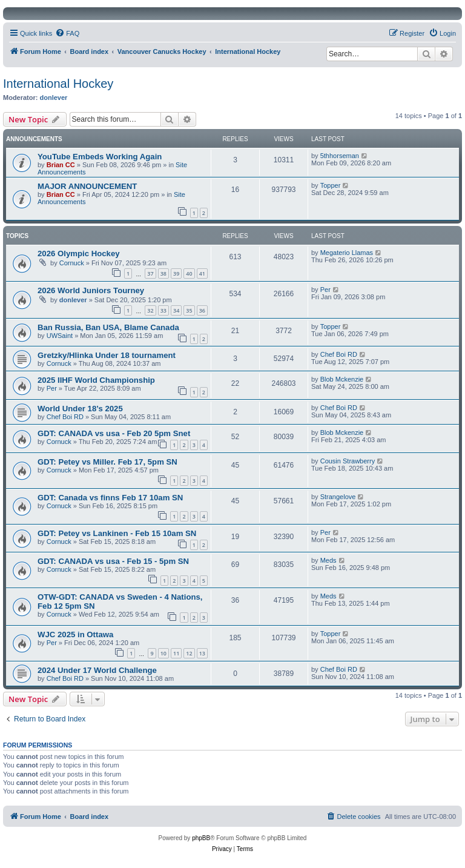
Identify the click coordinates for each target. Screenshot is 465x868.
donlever (54, 98)
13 (202, 653)
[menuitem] (67, 33)
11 (176, 653)
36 (202, 310)
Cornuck (72, 263)
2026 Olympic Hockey (79, 253)
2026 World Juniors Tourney (91, 290)
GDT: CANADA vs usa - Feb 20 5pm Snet (114, 433)
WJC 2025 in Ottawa (75, 634)
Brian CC (61, 165)
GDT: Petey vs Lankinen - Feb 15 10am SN (117, 533)
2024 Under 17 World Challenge (97, 670)
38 (163, 273)
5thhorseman (340, 156)
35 (189, 310)
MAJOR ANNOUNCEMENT (87, 186)
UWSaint (60, 336)
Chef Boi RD (339, 354)
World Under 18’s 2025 (80, 409)
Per (325, 290)
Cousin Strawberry (348, 461)
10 (163, 653)
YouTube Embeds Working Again (100, 157)
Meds (328, 560)
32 (150, 310)
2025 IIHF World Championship (96, 380)
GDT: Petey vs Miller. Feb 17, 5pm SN (107, 462)
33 (163, 310)
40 (189, 273)
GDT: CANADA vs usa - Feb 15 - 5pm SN (113, 561)
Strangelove (338, 497)
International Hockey (58, 84)
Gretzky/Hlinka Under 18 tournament (107, 355)
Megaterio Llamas (347, 253)
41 (202, 273)
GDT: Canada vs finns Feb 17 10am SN (110, 498)
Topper (331, 185)
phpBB (201, 838)
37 (150, 273)
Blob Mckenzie (342, 379)
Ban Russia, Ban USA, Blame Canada (108, 327)
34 (176, 310)
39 (176, 273)
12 (189, 653)
